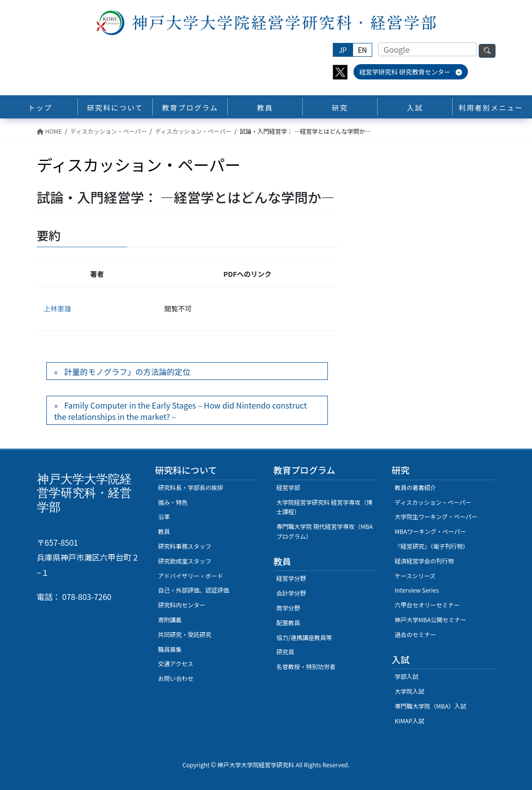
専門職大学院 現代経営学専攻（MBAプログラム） (325, 531)
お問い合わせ (176, 678)
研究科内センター (182, 605)
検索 (487, 51)
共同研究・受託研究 (185, 634)
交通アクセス (176, 663)
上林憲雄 (58, 308)
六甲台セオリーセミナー (427, 605)
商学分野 (288, 608)
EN (362, 50)
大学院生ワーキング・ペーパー (436, 516)
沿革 (164, 516)
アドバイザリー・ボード (191, 576)
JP (343, 50)
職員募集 (170, 649)
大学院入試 (410, 691)
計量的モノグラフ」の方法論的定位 (127, 372)
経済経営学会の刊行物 (425, 561)
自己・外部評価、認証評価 (194, 590)
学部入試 (407, 676)
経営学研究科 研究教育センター (411, 72)
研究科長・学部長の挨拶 (191, 487)
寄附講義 (170, 620)
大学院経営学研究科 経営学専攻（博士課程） (325, 507)
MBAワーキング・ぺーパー (430, 531)
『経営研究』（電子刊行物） (432, 546)
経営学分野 (291, 578)
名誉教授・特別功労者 (306, 666)
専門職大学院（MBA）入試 (431, 706)
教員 (164, 531)
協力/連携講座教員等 (304, 637)
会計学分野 (291, 593)
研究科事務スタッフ (185, 546)
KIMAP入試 (410, 721)
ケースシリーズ (415, 576)
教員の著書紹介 (416, 487)
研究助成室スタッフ (185, 561)
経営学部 (288, 487)
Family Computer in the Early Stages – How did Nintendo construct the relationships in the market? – (181, 411)
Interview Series (417, 590)
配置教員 (288, 622)
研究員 (285, 652)
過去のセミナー (416, 634)
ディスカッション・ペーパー (433, 502)
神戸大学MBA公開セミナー (431, 620)
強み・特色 (173, 502)
